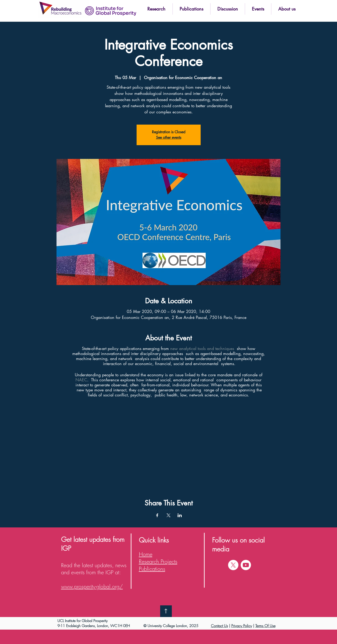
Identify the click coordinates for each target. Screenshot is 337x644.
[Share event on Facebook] (157, 515)
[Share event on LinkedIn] (180, 515)
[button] (156, 9)
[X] (233, 565)
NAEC (81, 380)
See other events (169, 138)
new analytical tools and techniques (202, 348)
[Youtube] (246, 565)
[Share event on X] (168, 515)
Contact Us (219, 626)
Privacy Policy (242, 626)
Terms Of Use (265, 626)
